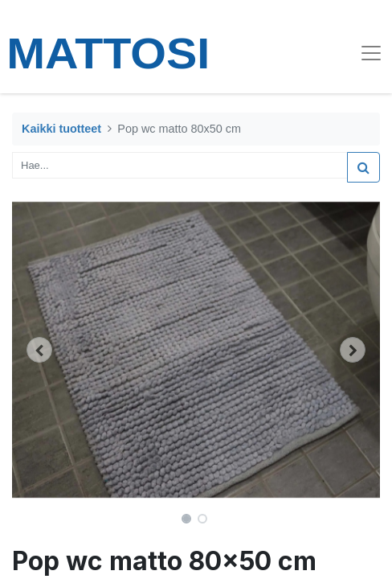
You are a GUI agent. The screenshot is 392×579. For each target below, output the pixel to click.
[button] (40, 350)
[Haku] (363, 167)
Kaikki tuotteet (61, 129)
